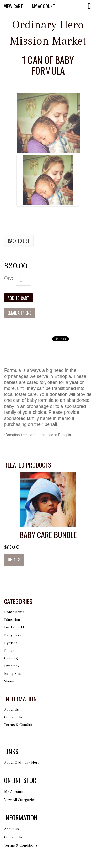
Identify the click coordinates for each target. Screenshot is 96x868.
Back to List (19, 241)
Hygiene (11, 643)
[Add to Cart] (18, 298)
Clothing (11, 658)
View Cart (13, 6)
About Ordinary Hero (22, 762)
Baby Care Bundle (48, 535)
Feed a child (14, 627)
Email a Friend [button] (20, 313)
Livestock (12, 666)
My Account (43, 6)
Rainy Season (15, 674)
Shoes (9, 681)
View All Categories (20, 800)
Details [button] (14, 560)
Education (12, 620)
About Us (12, 709)
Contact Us (13, 717)
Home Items (14, 612)
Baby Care (13, 635)
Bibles (9, 650)
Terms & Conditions (21, 725)
